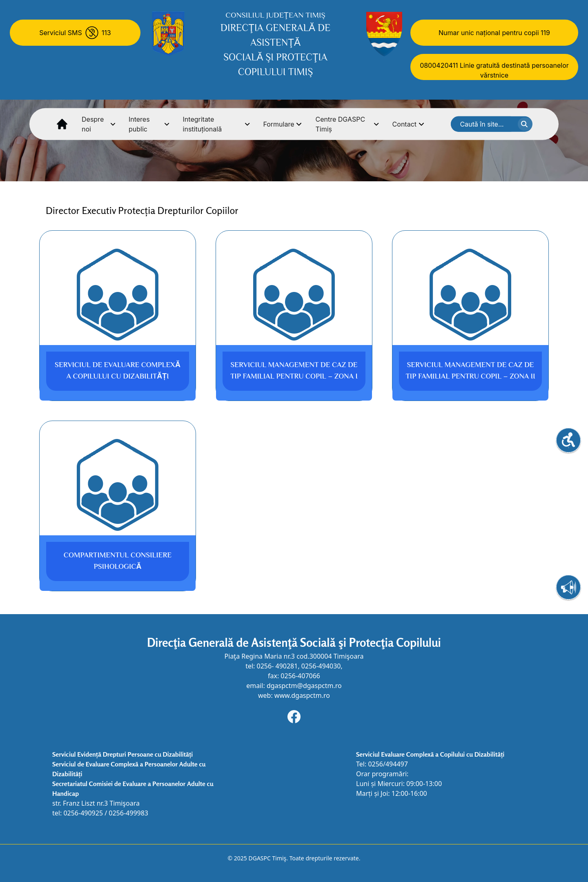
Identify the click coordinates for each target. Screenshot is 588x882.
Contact (409, 124)
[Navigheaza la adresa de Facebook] (294, 717)
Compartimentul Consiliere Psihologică (118, 561)
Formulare (283, 124)
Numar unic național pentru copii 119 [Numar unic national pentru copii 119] (494, 33)
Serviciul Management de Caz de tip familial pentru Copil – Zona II (470, 371)
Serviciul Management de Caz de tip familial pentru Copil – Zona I (294, 371)
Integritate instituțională (217, 124)
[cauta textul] (525, 124)
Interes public (149, 124)
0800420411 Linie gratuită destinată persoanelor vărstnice (494, 70)
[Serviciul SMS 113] (75, 33)
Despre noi (99, 124)
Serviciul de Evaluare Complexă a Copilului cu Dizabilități (118, 371)
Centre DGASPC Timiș (347, 124)
